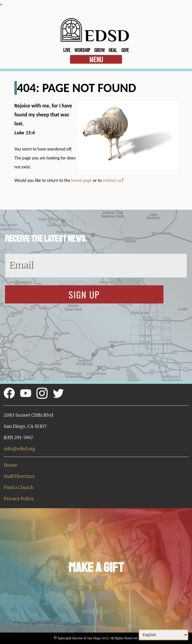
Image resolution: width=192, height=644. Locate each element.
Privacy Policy (19, 499)
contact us (112, 180)
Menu (96, 59)
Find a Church (19, 487)
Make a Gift (96, 568)
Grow (99, 50)
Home (10, 465)
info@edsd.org (19, 449)
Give (125, 50)
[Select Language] (163, 635)
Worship (82, 50)
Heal (113, 50)
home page (81, 180)
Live (67, 50)
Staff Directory (19, 476)
